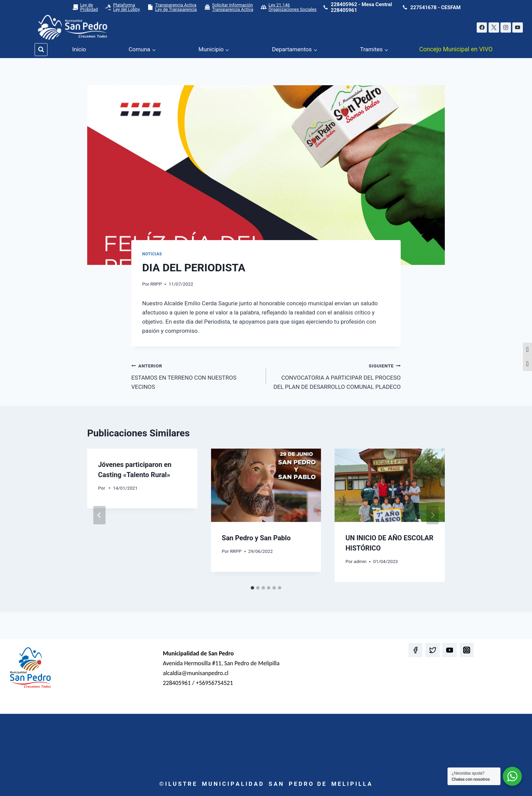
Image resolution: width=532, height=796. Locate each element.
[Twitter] (432, 650)
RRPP (156, 284)
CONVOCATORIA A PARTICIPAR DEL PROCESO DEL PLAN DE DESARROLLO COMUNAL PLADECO (336, 376)
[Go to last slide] (99, 515)
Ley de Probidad (85, 7)
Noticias (152, 254)
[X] (494, 28)
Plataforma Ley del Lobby (122, 7)
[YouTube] (518, 28)
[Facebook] (482, 28)
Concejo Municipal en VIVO (456, 49)
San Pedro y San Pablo (256, 538)
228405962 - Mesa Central (361, 4)
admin (360, 561)
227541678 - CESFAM (435, 7)
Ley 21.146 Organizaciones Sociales (289, 7)
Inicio (79, 49)
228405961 (344, 10)
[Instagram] (506, 28)
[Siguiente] (433, 515)
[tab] (252, 588)
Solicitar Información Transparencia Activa (229, 7)
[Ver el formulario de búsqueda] (41, 50)
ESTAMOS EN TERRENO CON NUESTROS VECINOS (196, 376)
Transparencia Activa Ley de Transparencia (172, 7)
